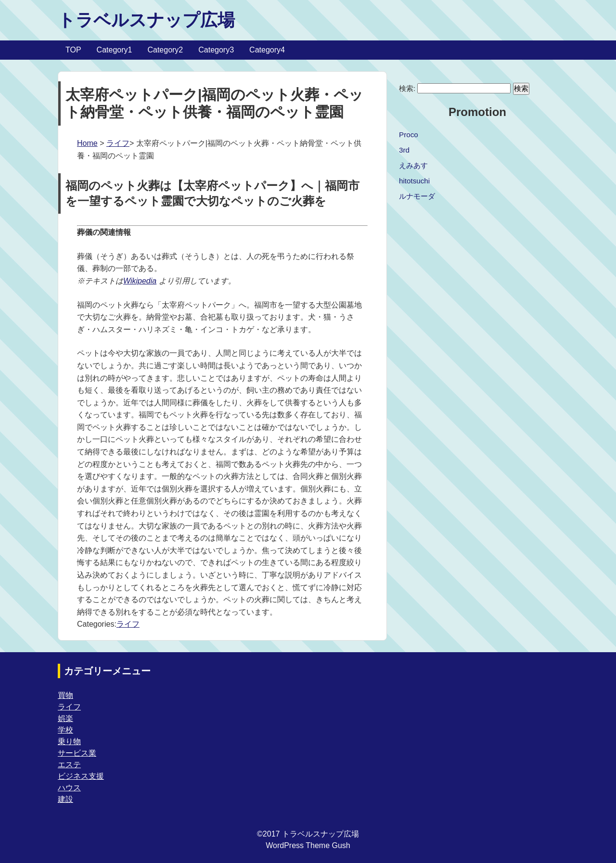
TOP (73, 50)
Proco (409, 135)
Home (87, 143)
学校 (65, 730)
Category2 (165, 50)
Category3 (216, 50)
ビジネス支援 (81, 776)
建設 (65, 799)
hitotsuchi (414, 181)
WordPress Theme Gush (308, 845)
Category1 (115, 50)
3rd (404, 150)
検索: (407, 88)
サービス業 (77, 753)
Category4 (267, 50)
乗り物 (69, 741)
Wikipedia (140, 281)
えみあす (413, 165)
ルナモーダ (417, 196)
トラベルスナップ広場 (146, 20)
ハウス (69, 788)
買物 (65, 695)
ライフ (118, 143)
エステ (69, 765)
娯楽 (65, 718)
